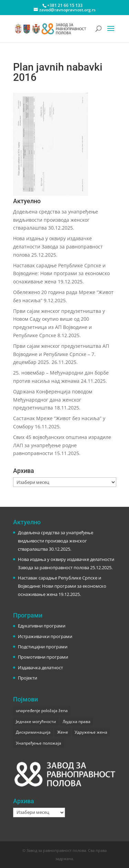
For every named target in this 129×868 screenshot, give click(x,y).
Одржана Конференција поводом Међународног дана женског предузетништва (53, 400)
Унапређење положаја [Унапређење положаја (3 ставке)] (39, 743)
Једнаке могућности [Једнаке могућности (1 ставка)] (36, 722)
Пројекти (28, 678)
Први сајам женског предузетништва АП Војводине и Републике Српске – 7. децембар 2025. (61, 354)
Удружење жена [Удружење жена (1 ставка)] (91, 732)
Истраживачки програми (45, 636)
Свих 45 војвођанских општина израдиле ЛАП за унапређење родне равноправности (62, 445)
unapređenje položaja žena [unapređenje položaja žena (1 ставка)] (42, 711)
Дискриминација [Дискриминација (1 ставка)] (33, 732)
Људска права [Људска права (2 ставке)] (77, 722)
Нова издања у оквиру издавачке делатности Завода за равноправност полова (58, 247)
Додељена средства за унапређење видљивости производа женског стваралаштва (56, 220)
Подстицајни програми (43, 647)
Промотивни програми (43, 657)
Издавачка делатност (40, 668)
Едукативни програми (42, 626)
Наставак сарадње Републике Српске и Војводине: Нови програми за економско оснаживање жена (61, 274)
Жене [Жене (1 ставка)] (63, 732)
